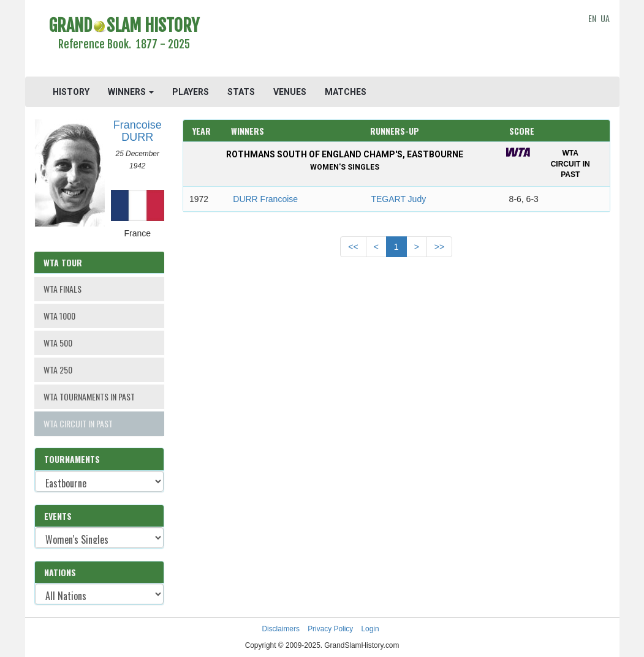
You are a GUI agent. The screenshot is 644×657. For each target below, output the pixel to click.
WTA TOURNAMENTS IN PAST (89, 396)
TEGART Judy (398, 199)
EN (592, 18)
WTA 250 (58, 370)
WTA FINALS (63, 289)
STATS (241, 92)
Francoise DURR (138, 131)
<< (353, 247)
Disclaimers (280, 629)
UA (605, 18)
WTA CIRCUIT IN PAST (78, 423)
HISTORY (71, 92)
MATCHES (346, 92)
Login (370, 629)
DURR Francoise (265, 199)
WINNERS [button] (131, 92)
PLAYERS (191, 92)
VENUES (290, 92)
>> (439, 247)
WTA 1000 (59, 316)
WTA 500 (58, 343)
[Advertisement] (396, 40)
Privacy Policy (330, 629)
